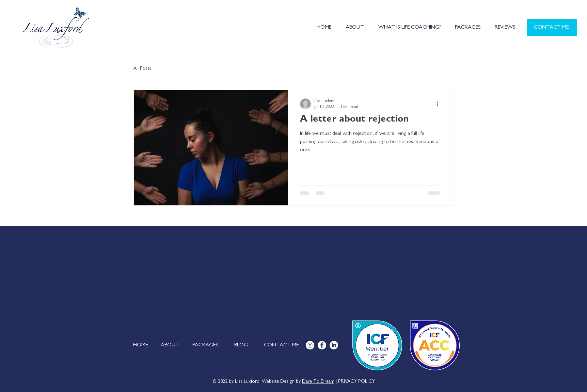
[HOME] (140, 345)
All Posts (142, 69)
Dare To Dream (318, 382)
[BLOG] (241, 345)
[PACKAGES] (205, 345)
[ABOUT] (170, 345)
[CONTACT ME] (552, 28)
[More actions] (440, 104)
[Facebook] (322, 345)
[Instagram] (310, 345)
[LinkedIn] (334, 345)
